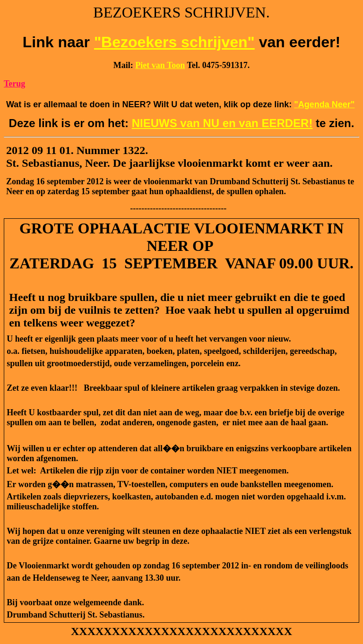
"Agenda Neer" (324, 104)
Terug (14, 84)
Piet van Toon (160, 65)
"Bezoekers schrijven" (174, 42)
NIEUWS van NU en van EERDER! (222, 123)
